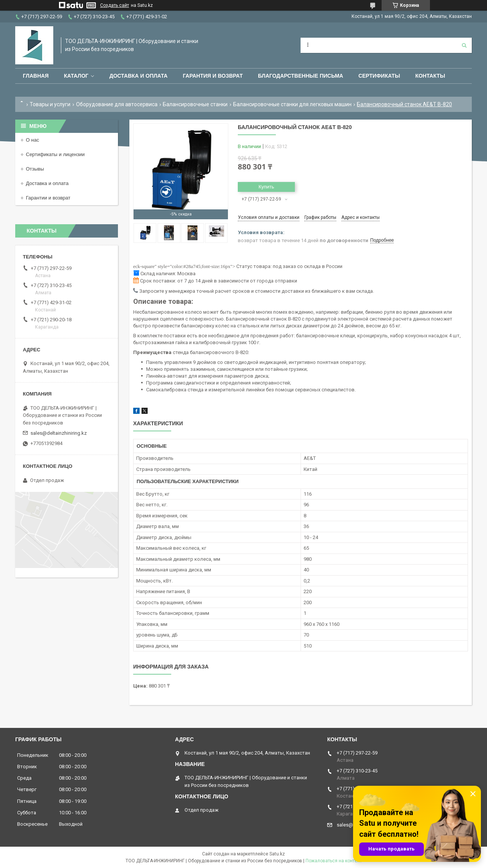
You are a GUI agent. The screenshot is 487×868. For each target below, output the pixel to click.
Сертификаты (379, 76)
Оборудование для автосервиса (117, 104)
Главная (36, 76)
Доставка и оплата (138, 76)
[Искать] (464, 45)
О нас (33, 140)
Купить (266, 187)
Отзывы (35, 169)
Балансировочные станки (195, 104)
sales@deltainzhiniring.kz (59, 433)
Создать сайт (115, 5)
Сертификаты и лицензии (55, 154)
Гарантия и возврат (213, 76)
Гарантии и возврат (48, 198)
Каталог (76, 76)
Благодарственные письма (301, 76)
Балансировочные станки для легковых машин (292, 104)
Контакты (430, 76)
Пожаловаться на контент (334, 861)
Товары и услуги (50, 104)
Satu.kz (277, 854)
